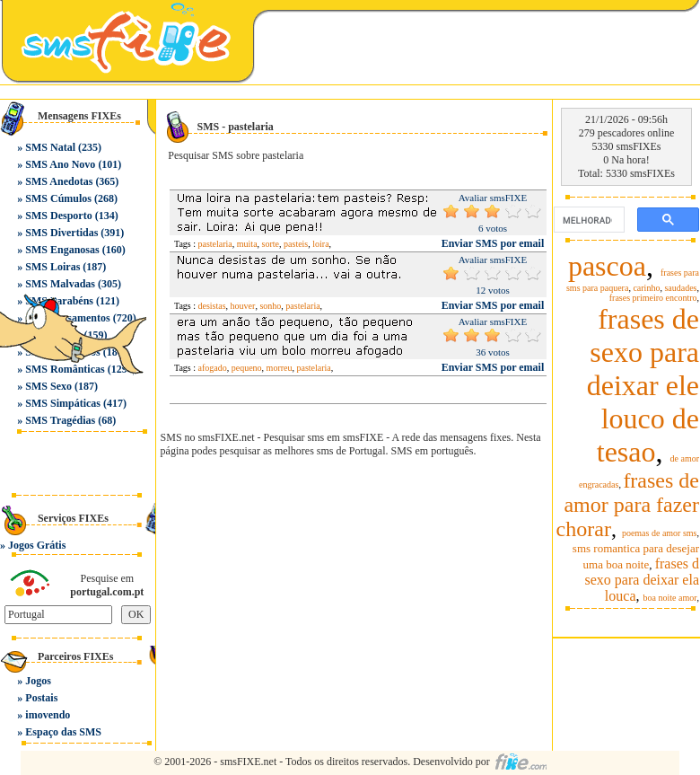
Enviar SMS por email (493, 243)
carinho (646, 288)
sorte (271, 244)
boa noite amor (670, 598)
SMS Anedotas (59, 181)
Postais (41, 698)
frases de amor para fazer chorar (628, 505)
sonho (270, 306)
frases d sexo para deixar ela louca (642, 580)
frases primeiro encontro (653, 298)
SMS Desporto (58, 216)
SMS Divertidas (61, 233)
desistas (212, 306)
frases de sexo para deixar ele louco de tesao (643, 385)
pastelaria (215, 244)
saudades (680, 288)
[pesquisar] (587, 220)
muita (247, 244)
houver (243, 306)
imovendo (48, 715)
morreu (280, 368)
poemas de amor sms (660, 533)
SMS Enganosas (62, 250)
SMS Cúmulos (58, 198)
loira (320, 244)
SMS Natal (50, 147)
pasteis (296, 244)
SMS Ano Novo (60, 164)
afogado (213, 368)
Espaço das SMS (63, 732)
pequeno (247, 368)
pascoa (607, 266)
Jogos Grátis (37, 545)
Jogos (38, 681)
